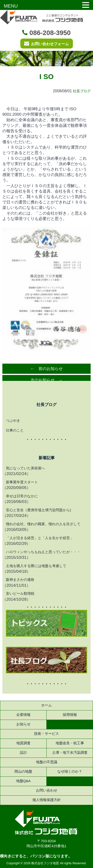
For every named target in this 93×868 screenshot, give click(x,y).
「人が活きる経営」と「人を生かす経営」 (40, 538)
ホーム (46, 705)
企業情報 (23, 715)
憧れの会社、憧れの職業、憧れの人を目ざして (43, 524)
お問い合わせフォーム (46, 43)
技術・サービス (46, 734)
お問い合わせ (47, 790)
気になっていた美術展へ (25, 468)
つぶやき (13, 421)
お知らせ (23, 724)
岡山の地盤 (23, 771)
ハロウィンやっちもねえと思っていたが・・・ (43, 552)
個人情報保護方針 (47, 800)
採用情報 (70, 715)
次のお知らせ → (47, 380)
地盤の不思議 (47, 762)
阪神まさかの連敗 (20, 579)
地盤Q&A (23, 781)
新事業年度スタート (22, 482)
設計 (23, 752)
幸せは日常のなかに (22, 496)
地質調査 (23, 743)
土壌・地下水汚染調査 (70, 752)
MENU (11, 6)
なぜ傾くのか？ (70, 771)
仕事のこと (15, 430)
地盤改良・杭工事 (70, 743)
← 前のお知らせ (47, 369)
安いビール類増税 (20, 593)
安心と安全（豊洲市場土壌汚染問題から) (38, 510)
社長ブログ (82, 91)
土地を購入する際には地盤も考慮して (36, 566)
